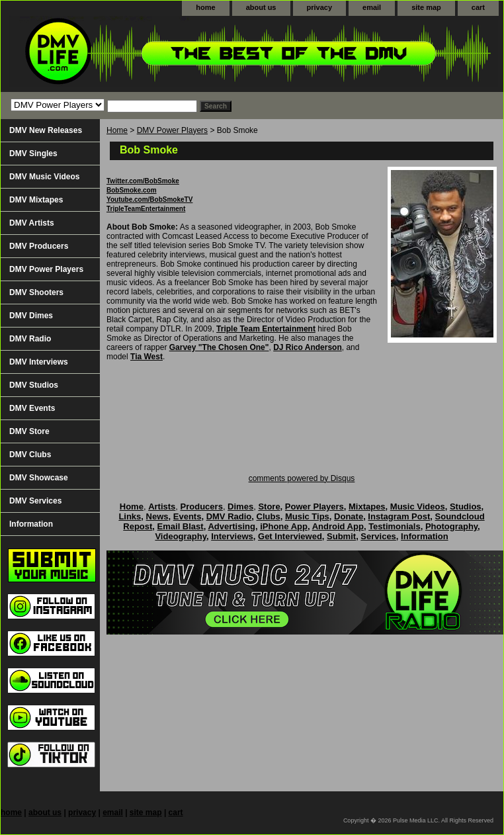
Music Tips (307, 516)
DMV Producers (39, 246)
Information (31, 524)
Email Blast (181, 526)
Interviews (232, 536)
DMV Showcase (39, 478)
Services (378, 536)
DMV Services (35, 501)
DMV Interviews (39, 362)
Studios (466, 506)
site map (426, 7)
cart (478, 7)
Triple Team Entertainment (266, 329)
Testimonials (395, 526)
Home (117, 130)
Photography (451, 526)
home (205, 7)
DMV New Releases (46, 130)
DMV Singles (33, 154)
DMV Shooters (36, 292)
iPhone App (284, 526)
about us (261, 7)
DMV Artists (32, 223)
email (372, 7)
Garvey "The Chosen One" (219, 347)
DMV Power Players (172, 130)
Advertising (231, 526)
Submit (341, 536)
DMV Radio (30, 339)
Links (130, 516)
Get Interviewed (290, 536)
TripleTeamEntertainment (146, 209)
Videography (181, 536)
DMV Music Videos (44, 177)
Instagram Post (399, 516)
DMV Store (29, 431)
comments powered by (302, 478)
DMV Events (32, 408)
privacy (320, 7)
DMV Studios (34, 385)
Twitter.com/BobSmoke (143, 181)
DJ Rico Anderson (308, 347)
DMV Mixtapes (36, 200)
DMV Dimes (31, 316)
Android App (338, 526)
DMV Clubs (30, 455)
